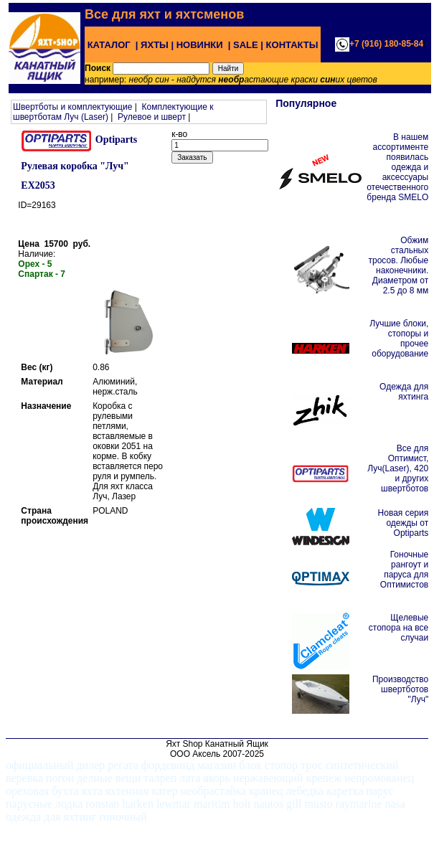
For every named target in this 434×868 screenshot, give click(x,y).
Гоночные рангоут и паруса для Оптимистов (404, 570)
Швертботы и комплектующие (72, 107)
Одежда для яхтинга (404, 392)
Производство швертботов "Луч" (400, 689)
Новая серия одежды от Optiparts (404, 523)
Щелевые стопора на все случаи (398, 628)
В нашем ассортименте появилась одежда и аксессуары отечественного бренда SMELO (397, 167)
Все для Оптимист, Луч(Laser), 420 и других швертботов (398, 468)
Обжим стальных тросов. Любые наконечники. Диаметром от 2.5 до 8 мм (398, 265)
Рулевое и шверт (152, 117)
